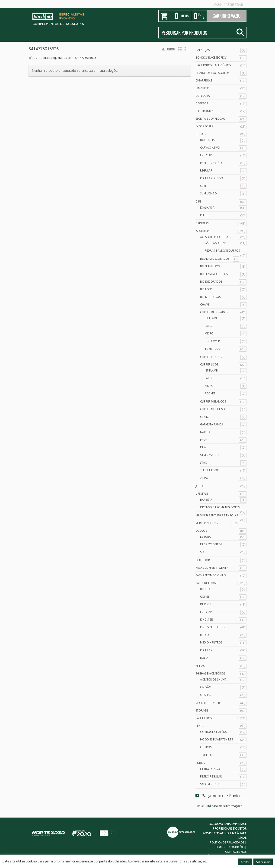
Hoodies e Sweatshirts (216, 739)
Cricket (205, 417)
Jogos (200, 486)
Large (209, 326)
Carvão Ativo (210, 148)
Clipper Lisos (209, 364)
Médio (205, 635)
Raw (203, 447)
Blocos (206, 589)
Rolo (204, 658)
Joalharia (207, 208)
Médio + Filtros (211, 642)
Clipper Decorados (214, 312)
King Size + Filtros (213, 627)
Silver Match (209, 455)
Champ (205, 304)
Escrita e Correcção (210, 119)
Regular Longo (212, 178)
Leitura (205, 537)
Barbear (206, 500)
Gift (198, 201)
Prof (204, 440)
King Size (206, 620)
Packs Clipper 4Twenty (212, 568)
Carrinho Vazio (227, 16)
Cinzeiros (202, 88)
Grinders (202, 223)
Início (32, 58)
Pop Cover (212, 341)
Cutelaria (203, 96)
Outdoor (203, 560)
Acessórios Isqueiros (216, 237)
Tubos (200, 763)
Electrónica (205, 111)
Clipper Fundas (211, 357)
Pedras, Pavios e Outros (222, 251)
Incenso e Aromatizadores (220, 507)
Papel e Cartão (211, 163)
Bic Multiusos (210, 297)
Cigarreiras (204, 80)
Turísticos (212, 349)
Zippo (204, 478)
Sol (203, 552)
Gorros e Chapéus (213, 732)
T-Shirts (206, 755)
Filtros (201, 134)
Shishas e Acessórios (210, 673)
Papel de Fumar (206, 583)
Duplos (206, 604)
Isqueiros (202, 231)
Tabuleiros (204, 718)
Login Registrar (228, 5)
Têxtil (200, 726)
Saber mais (263, 862)
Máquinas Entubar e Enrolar (217, 515)
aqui (208, 806)
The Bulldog (210, 470)
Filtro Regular (211, 776)
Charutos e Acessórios (212, 73)
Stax (203, 463)
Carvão (206, 687)
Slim (203, 186)
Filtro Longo (210, 769)
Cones (205, 597)
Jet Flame (211, 318)
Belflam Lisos (210, 266)
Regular (206, 170)
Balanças (203, 50)
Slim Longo (208, 193)
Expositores (204, 126)
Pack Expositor (211, 544)
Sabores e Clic (210, 784)
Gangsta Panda (212, 424)
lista (188, 49)
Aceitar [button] (245, 862)
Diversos (202, 103)
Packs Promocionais (211, 575)
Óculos (201, 531)
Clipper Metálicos (213, 401)
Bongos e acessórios (211, 58)
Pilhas (200, 666)
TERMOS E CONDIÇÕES (230, 847)
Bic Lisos (206, 289)
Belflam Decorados (215, 259)
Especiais (206, 155)
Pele (203, 215)
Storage (202, 710)
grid (180, 49)
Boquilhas (208, 140)
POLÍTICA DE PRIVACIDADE (227, 842)
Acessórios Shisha (213, 679)
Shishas (206, 695)
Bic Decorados (211, 282)
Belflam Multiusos (214, 274)
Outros (206, 747)
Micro (209, 333)
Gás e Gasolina (216, 243)
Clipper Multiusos (213, 409)
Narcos (206, 432)
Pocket (210, 393)
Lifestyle (202, 494)
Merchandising (207, 523)
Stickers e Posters (208, 703)
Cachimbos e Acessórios (213, 65)
